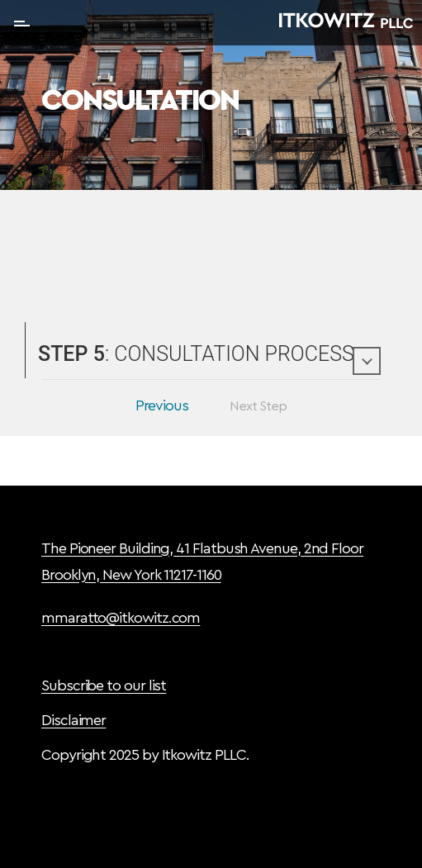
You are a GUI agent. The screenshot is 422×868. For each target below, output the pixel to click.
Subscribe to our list (104, 685)
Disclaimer (73, 720)
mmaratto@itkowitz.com (121, 618)
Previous (162, 406)
